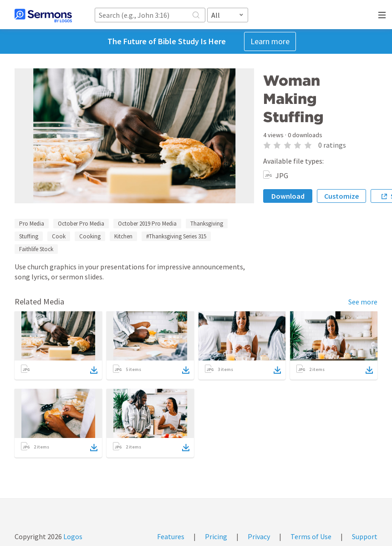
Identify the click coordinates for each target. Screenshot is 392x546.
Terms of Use (311, 536)
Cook (59, 236)
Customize (341, 196)
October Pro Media (81, 224)
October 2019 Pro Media (147, 224)
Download (288, 196)
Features (171, 536)
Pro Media (32, 224)
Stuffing (29, 236)
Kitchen (123, 236)
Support (365, 536)
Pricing (216, 536)
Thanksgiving (207, 224)
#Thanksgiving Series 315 (176, 236)
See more (363, 302)
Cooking (90, 236)
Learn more (270, 41)
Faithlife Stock (36, 249)
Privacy (259, 536)
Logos (72, 536)
